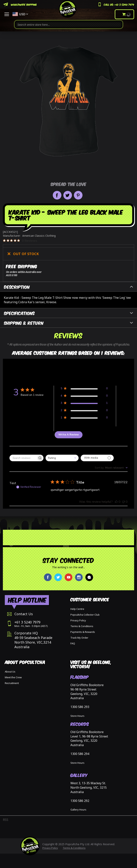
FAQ (73, 643)
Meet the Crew (13, 677)
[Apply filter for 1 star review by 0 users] (84, 418)
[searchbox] (23, 458)
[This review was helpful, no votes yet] (116, 502)
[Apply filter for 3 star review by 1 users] (84, 404)
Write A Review (69, 435)
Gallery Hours (78, 810)
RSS (6, 820)
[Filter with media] (97, 458)
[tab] (68, 287)
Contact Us (24, 614)
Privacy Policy (78, 620)
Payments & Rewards (83, 632)
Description (17, 287)
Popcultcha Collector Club (85, 615)
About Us (10, 672)
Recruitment (12, 683)
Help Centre (77, 609)
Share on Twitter (68, 195)
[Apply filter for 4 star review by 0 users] (84, 396)
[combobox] (69, 24)
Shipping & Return (24, 323)
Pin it (78, 195)
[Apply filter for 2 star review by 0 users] (84, 411)
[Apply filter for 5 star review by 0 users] (84, 389)
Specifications (19, 313)
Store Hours (77, 716)
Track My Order (79, 638)
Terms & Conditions (82, 626)
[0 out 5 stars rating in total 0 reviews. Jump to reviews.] (20, 241)
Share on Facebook (57, 195)
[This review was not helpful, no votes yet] (123, 502)
